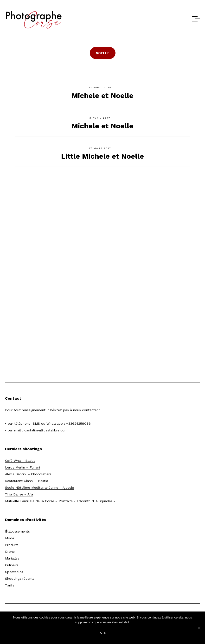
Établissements (17, 531)
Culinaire (12, 565)
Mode (10, 538)
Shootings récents (20, 579)
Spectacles (14, 572)
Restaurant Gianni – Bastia (27, 481)
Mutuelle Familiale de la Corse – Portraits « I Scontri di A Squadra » (60, 501)
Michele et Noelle (102, 95)
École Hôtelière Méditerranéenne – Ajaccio (40, 488)
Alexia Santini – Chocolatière (28, 474)
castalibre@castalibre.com (46, 430)
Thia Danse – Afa (19, 494)
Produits (12, 545)
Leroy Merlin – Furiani (22, 467)
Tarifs (10, 585)
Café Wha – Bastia (20, 461)
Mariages (12, 558)
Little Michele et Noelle (102, 156)
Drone (10, 552)
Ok (104, 633)
